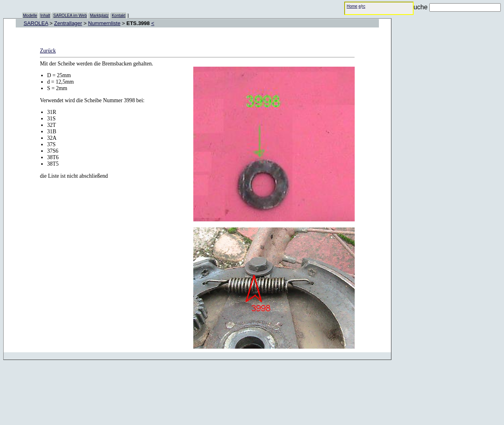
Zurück (48, 51)
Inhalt (45, 16)
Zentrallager (68, 23)
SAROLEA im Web (70, 16)
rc (364, 6)
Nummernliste (104, 23)
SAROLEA (36, 23)
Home (352, 6)
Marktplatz (99, 16)
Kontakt (119, 16)
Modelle (30, 16)
